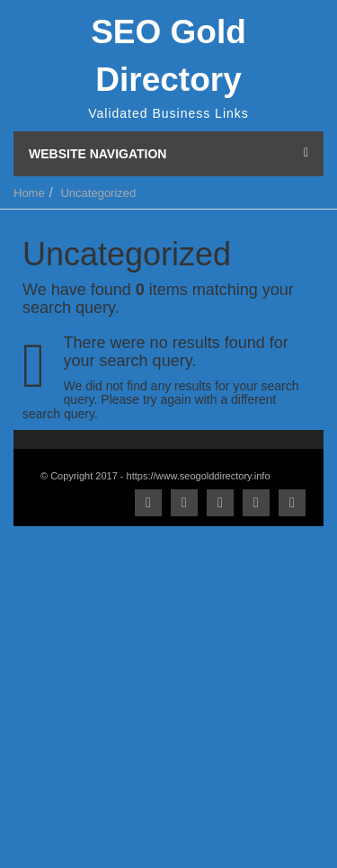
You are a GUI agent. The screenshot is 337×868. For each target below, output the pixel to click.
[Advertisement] (168, 695)
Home (29, 193)
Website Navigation (168, 154)
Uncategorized (98, 193)
